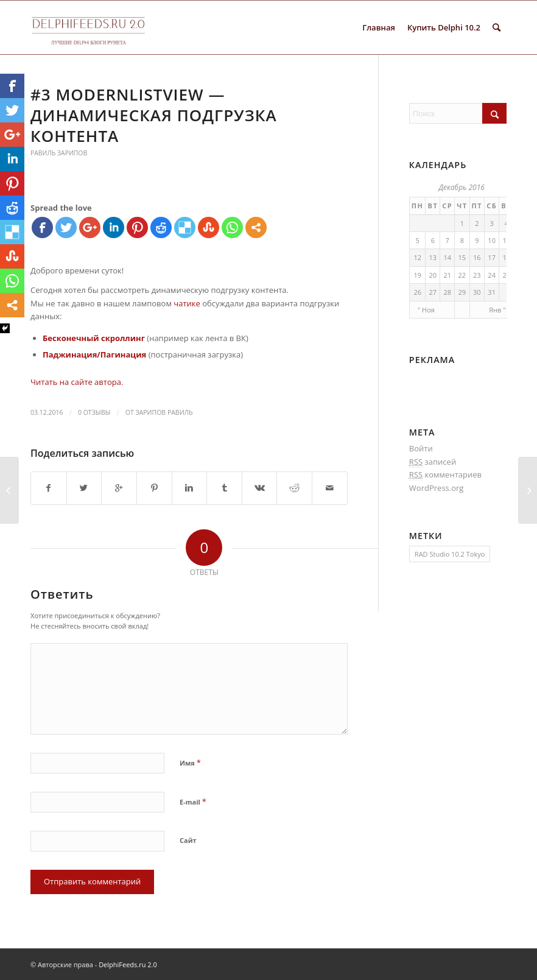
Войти (421, 448)
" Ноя (426, 310)
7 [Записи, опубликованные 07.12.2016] (447, 240)
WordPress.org (437, 488)
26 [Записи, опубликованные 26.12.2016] (417, 292)
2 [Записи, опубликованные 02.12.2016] (477, 223)
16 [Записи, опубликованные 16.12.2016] (477, 257)
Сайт (188, 840)
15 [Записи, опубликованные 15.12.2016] (462, 257)
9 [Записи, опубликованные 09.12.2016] (477, 240)
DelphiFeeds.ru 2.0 (128, 964)
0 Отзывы (94, 412)
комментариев (445, 475)
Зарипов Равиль (164, 412)
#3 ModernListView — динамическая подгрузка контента (154, 115)
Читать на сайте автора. (77, 382)
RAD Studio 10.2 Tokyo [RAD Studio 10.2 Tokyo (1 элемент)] (450, 554)
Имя (190, 763)
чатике (187, 303)
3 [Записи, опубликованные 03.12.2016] (492, 223)
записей (433, 462)
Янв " (497, 310)
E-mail (193, 802)
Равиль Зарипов (59, 153)
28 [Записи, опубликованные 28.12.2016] (447, 292)
